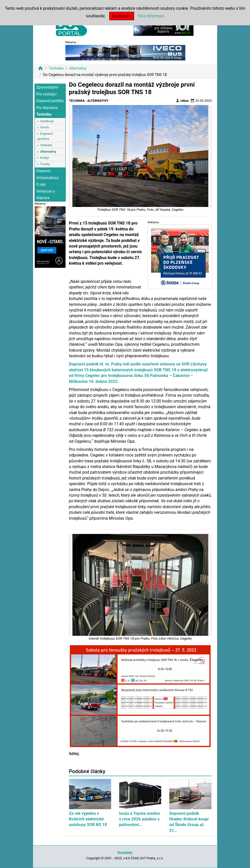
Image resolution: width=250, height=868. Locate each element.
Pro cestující (46, 94)
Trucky (45, 164)
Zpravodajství (47, 87)
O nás (41, 185)
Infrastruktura (47, 178)
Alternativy (78, 68)
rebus (182, 101)
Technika (56, 68)
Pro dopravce (47, 108)
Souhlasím (122, 16)
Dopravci (44, 171)
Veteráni (46, 145)
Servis (45, 127)
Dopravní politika (50, 101)
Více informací (151, 16)
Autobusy (47, 121)
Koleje (45, 158)
